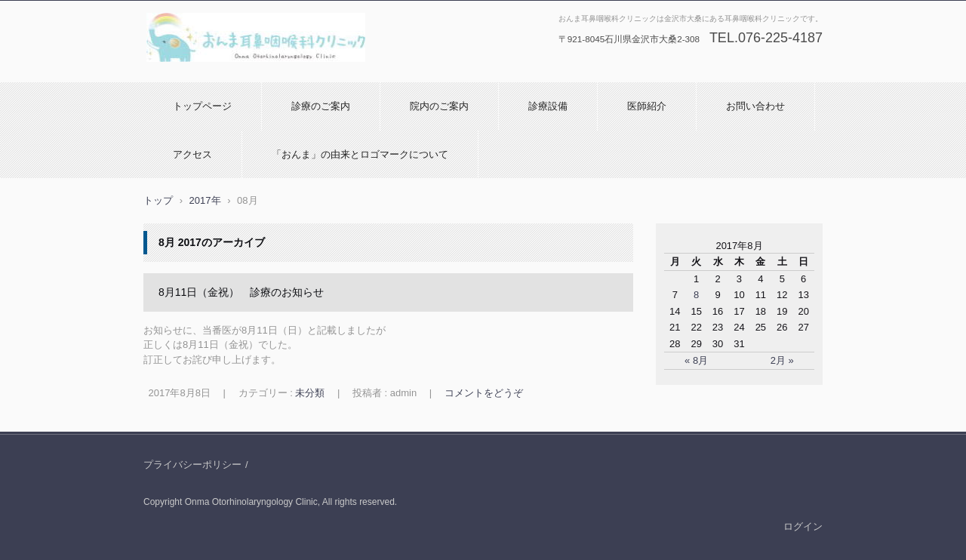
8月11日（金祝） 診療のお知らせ (241, 292)
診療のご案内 (321, 106)
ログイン (803, 526)
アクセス (192, 154)
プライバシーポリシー (192, 465)
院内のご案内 (439, 106)
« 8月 (696, 360)
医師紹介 (647, 106)
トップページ (202, 106)
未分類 (310, 393)
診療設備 (548, 106)
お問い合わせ (755, 106)
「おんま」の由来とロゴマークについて (360, 154)
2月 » (782, 360)
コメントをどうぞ (484, 393)
